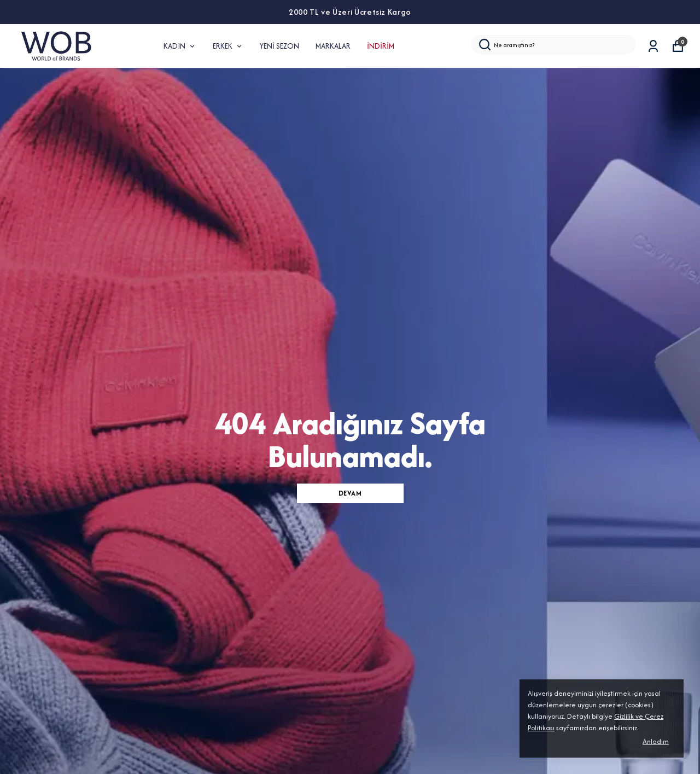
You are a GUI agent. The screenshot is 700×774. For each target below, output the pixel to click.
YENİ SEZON (279, 46)
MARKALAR (333, 46)
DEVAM (350, 493)
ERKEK (228, 46)
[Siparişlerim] (653, 46)
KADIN (180, 46)
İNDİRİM (381, 46)
